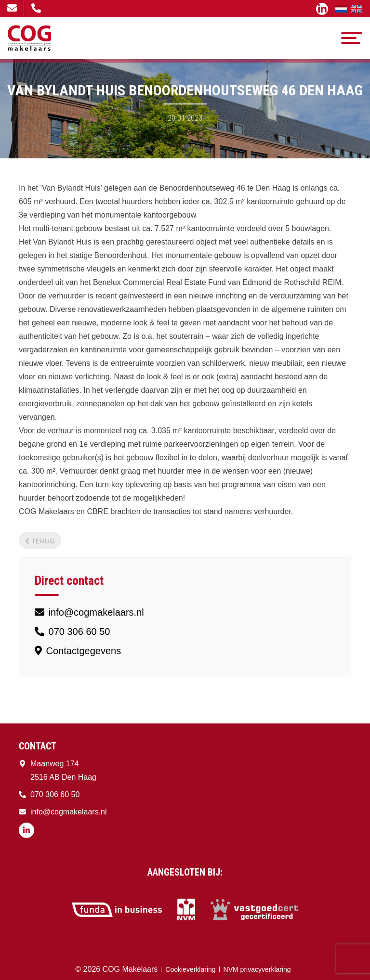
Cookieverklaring (190, 969)
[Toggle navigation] (352, 38)
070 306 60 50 (36, 8)
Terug (40, 541)
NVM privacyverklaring (257, 969)
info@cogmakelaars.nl (12, 8)
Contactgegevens (78, 651)
